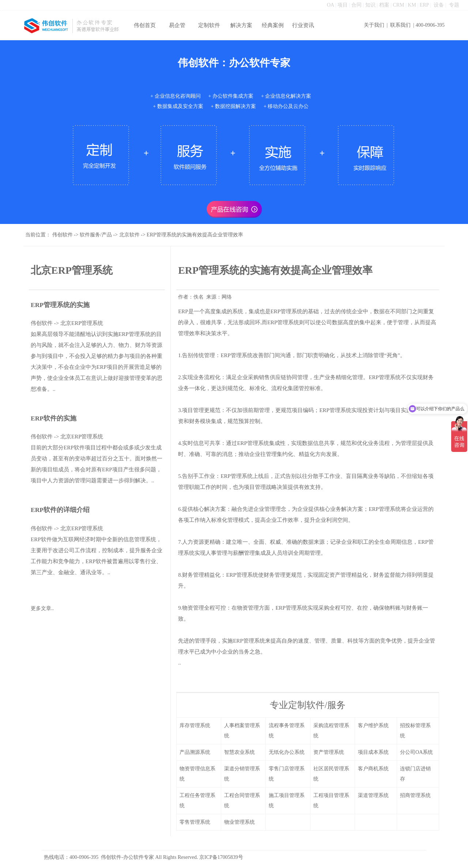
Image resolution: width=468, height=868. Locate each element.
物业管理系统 (239, 822)
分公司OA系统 (416, 752)
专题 (454, 5)
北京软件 (129, 235)
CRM (398, 5)
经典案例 (273, 25)
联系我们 (400, 25)
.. (180, 663)
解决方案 (241, 25)
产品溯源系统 (195, 752)
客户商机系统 (373, 769)
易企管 (177, 25)
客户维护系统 (373, 725)
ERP (424, 5)
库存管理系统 (195, 725)
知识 (370, 5)
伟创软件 (63, 235)
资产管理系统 (329, 752)
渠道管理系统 (373, 795)
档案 (384, 5)
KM (412, 5)
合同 (356, 5)
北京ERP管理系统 (82, 323)
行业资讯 (303, 25)
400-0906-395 (430, 25)
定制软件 (209, 25)
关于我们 (374, 25)
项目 (343, 5)
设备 (439, 5)
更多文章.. (42, 608)
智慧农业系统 (239, 752)
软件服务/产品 (96, 235)
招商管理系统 (415, 795)
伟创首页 (145, 25)
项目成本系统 (373, 752)
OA (330, 5)
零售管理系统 (195, 822)
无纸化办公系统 (287, 752)
